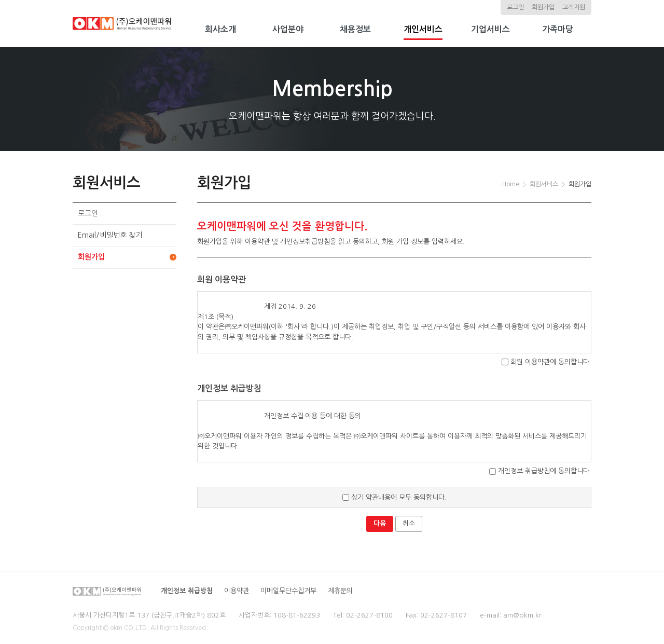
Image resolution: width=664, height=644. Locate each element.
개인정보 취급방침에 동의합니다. (540, 471)
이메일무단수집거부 (288, 591)
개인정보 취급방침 (187, 591)
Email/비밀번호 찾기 (110, 235)
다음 (380, 523)
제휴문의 (340, 591)
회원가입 (543, 7)
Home (511, 184)
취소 (409, 523)
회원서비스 (544, 184)
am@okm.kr (522, 615)
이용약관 (237, 591)
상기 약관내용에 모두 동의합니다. (395, 497)
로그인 (515, 7)
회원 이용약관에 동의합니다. (547, 362)
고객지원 (574, 7)
